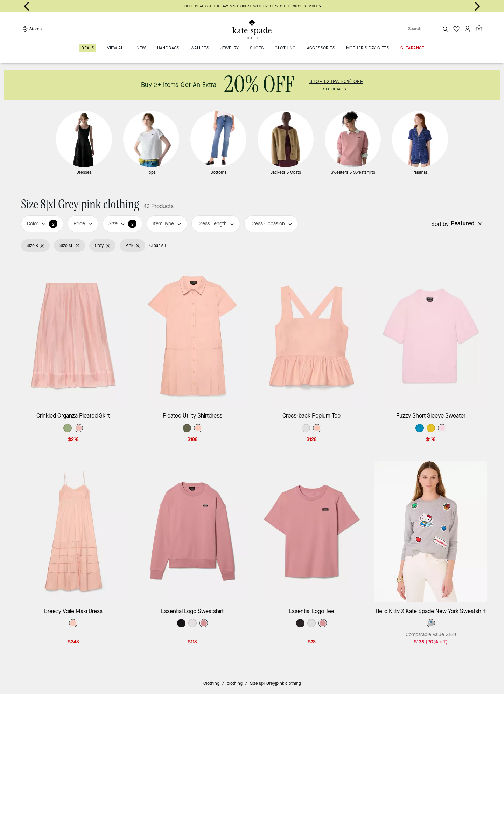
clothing (235, 683)
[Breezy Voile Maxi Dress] (73, 531)
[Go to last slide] (27, 6)
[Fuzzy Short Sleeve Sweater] (431, 336)
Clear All (158, 246)
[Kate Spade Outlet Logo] (252, 29)
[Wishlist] (456, 29)
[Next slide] (477, 6)
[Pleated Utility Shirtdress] (193, 336)
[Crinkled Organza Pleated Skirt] (73, 336)
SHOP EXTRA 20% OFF (336, 82)
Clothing (211, 683)
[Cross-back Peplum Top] (312, 336)
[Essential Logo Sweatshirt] (193, 531)
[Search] (418, 29)
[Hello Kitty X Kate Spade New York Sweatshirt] (431, 531)
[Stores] (31, 29)
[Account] (468, 29)
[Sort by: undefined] (466, 223)
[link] (252, 85)
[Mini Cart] (479, 29)
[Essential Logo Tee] (312, 531)
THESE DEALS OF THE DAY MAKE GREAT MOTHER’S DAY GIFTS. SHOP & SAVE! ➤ (252, 6)
